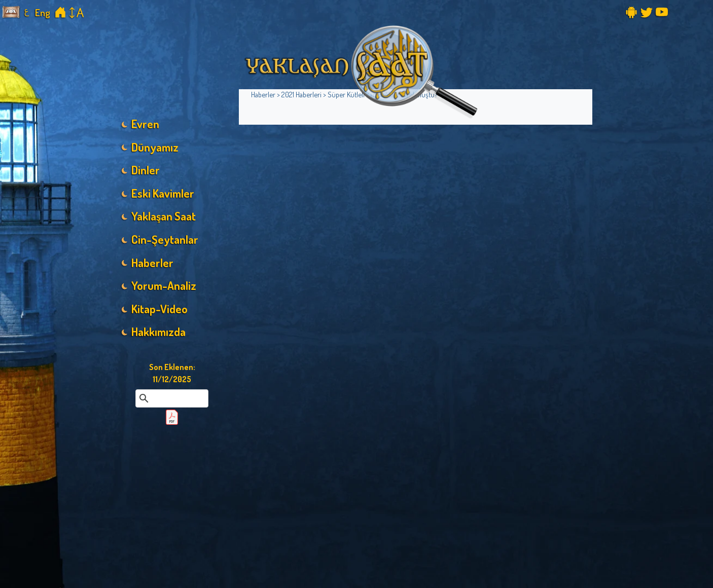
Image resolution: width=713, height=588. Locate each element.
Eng (43, 12)
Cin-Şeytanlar (165, 239)
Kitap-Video (159, 309)
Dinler (146, 170)
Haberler (152, 263)
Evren (145, 124)
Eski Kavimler (163, 193)
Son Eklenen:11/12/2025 (172, 373)
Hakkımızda (158, 332)
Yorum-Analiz (164, 285)
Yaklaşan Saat (164, 216)
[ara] (171, 398)
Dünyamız (155, 147)
